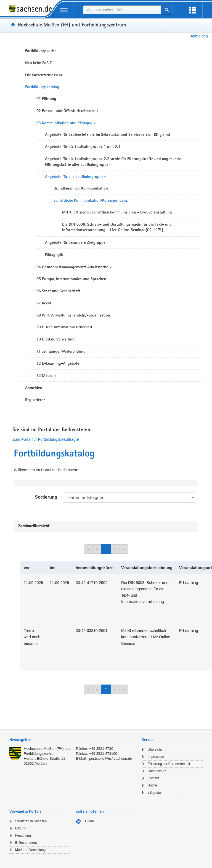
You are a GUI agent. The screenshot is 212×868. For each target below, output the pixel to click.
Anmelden (199, 36)
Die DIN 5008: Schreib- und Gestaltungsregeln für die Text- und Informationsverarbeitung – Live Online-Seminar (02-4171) (117, 227)
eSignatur (155, 793)
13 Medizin (46, 375)
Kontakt (153, 778)
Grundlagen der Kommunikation (81, 188)
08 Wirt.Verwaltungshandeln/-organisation (73, 315)
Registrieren (35, 400)
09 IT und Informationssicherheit (64, 327)
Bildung (21, 828)
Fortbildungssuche (41, 51)
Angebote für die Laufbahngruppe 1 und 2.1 (83, 147)
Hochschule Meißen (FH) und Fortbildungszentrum (72, 25)
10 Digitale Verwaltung (56, 339)
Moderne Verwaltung (30, 850)
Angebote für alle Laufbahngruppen (75, 177)
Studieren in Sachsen (31, 821)
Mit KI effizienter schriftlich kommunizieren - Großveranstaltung (117, 212)
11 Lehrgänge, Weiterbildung (61, 351)
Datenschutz (157, 771)
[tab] (73, 740)
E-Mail (90, 821)
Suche (152, 785)
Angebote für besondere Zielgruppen (76, 242)
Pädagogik (54, 255)
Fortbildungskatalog (42, 87)
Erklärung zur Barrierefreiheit (169, 764)
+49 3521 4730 (101, 749)
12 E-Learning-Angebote (58, 363)
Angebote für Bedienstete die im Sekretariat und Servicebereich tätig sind (108, 134)
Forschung (23, 835)
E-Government (26, 843)
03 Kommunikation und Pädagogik (66, 123)
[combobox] (122, 10)
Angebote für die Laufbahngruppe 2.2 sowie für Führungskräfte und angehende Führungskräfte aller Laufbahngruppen (113, 162)
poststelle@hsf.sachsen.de (111, 759)
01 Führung (46, 99)
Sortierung (46, 497)
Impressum (156, 757)
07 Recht (44, 303)
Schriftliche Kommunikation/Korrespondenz (91, 200)
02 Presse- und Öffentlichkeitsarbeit (67, 111)
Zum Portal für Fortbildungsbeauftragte (46, 439)
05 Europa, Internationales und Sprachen (71, 279)
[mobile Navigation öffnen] (63, 10)
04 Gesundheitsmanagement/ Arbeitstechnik (74, 267)
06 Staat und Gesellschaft (58, 291)
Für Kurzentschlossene (44, 75)
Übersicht (155, 750)
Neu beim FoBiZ (39, 63)
